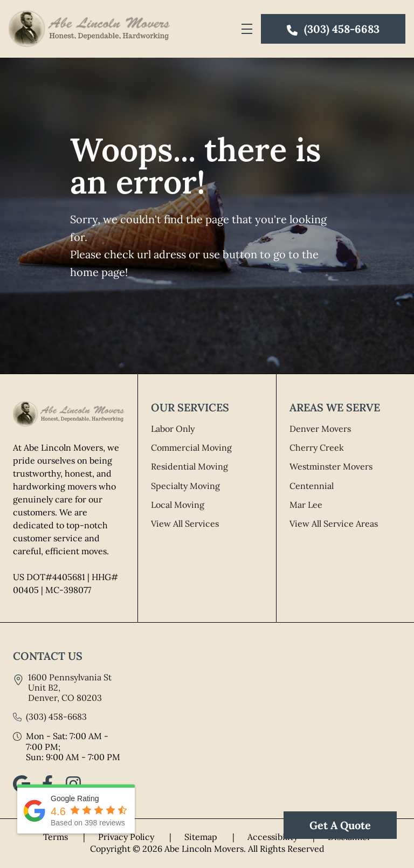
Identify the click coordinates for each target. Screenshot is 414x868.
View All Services (185, 523)
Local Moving (178, 505)
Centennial (312, 486)
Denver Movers (320, 429)
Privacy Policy (141, 837)
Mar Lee (306, 505)
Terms (71, 837)
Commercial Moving (191, 447)
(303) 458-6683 (56, 717)
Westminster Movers (331, 466)
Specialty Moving (185, 486)
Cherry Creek (317, 447)
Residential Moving (189, 466)
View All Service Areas (334, 523)
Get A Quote (340, 825)
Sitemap (216, 837)
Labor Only (173, 429)
